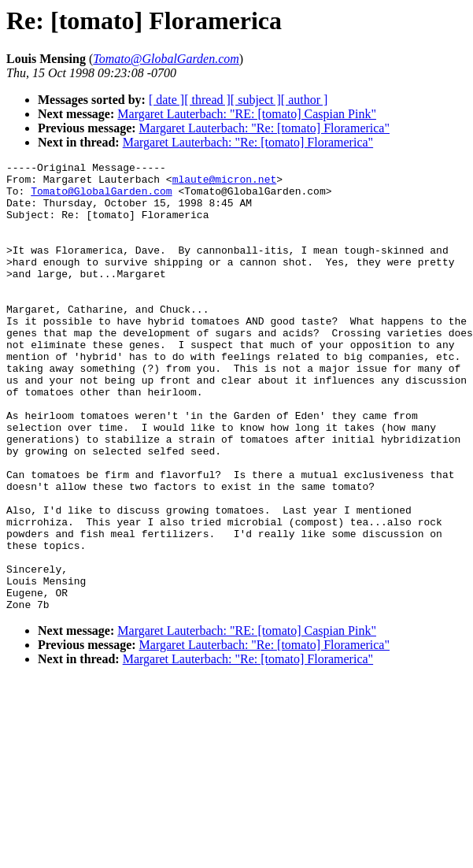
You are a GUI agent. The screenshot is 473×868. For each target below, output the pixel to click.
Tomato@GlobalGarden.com (101, 198)
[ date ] (166, 100)
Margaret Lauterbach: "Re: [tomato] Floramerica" (264, 128)
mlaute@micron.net (225, 184)
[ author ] (305, 100)
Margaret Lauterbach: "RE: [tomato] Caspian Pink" (247, 114)
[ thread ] (207, 100)
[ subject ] (256, 100)
